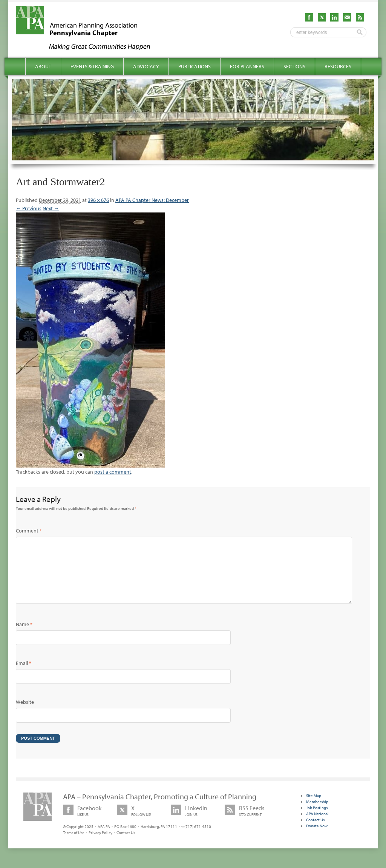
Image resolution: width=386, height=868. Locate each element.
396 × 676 (98, 200)
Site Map (314, 808)
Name (24, 636)
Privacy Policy (100, 845)
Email (24, 675)
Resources (338, 66)
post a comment (113, 472)
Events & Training (92, 66)
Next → (51, 208)
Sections (294, 66)
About (43, 66)
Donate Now (317, 838)
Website (25, 714)
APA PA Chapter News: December (152, 200)
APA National (317, 826)
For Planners (247, 66)
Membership (317, 814)
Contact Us (126, 845)
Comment (29, 531)
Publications (195, 66)
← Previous (29, 208)
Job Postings (317, 820)
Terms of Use (74, 845)
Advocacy (146, 66)
